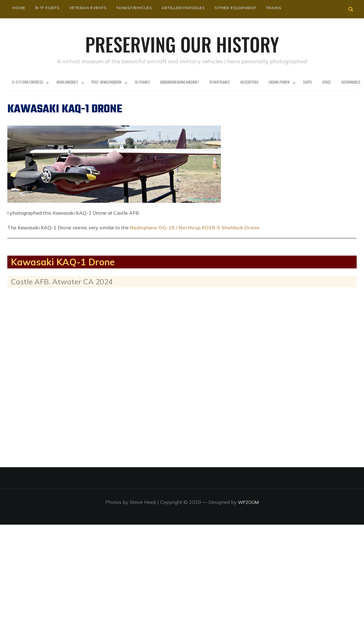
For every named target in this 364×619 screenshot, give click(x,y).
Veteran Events (88, 7)
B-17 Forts (47, 7)
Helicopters (249, 83)
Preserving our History (182, 43)
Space (327, 83)
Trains (273, 7)
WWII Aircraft (67, 83)
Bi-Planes (142, 83)
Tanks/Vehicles (134, 7)
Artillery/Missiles (183, 7)
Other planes (220, 83)
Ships (307, 83)
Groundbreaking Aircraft (180, 83)
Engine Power (279, 83)
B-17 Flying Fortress (28, 83)
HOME (19, 7)
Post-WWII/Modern (106, 83)
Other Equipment (235, 7)
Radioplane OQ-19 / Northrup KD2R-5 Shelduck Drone (195, 227)
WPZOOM (249, 502)
